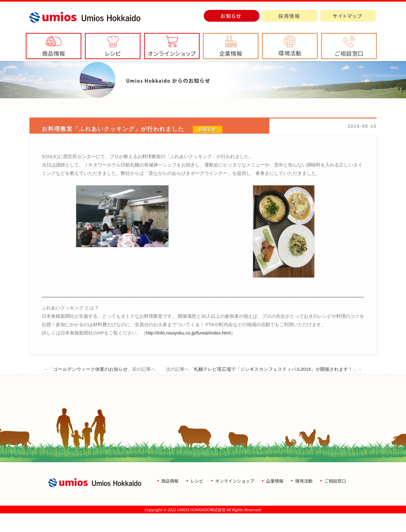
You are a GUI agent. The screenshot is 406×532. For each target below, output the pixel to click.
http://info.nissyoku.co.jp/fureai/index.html (188, 351)
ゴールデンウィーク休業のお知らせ (90, 388)
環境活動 (304, 499)
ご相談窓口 (335, 499)
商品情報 (170, 499)
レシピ (197, 499)
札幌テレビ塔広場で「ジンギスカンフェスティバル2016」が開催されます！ (273, 388)
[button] (231, 46)
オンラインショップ (235, 499)
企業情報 (275, 499)
